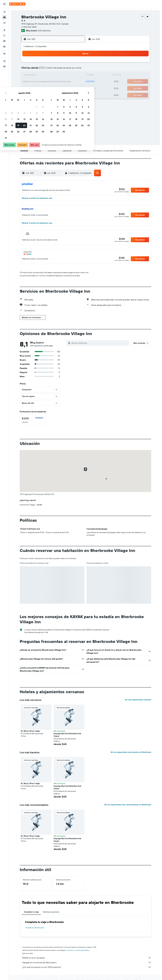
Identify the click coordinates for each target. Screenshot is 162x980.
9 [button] (77, 69)
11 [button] (46, 75)
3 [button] (40, 69)
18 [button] (46, 82)
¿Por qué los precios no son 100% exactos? (87, 967)
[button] (4, 4)
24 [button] (40, 88)
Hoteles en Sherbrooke (35, 928)
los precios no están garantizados (78, 950)
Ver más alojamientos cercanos (138, 700)
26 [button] (52, 88)
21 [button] (64, 82)
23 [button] (77, 82)
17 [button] (40, 82)
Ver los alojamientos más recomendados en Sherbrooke (128, 805)
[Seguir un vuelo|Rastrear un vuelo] (4, 36)
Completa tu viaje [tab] (31, 912)
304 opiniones (44, 31)
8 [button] (71, 69)
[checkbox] (33, 420)
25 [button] (46, 88)
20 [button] (58, 82)
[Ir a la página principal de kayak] (17, 4)
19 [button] (52, 82)
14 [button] (64, 75)
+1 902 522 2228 (29, 27)
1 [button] (70, 63)
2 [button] (77, 63)
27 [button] (58, 88)
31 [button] (40, 94)
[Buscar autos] (4, 23)
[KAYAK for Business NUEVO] (4, 46)
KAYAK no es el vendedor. (87, 958)
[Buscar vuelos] (4, 12)
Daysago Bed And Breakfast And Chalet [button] (67, 735)
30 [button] (77, 88)
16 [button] (77, 75)
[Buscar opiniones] (100, 343)
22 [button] (70, 82)
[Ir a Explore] (4, 30)
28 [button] (64, 88)
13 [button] (58, 75)
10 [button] (40, 75)
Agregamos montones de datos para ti (87, 962)
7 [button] (64, 69)
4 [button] (46, 69)
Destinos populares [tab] (51, 912)
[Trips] (4, 54)
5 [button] (52, 69)
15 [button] (71, 75)
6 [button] (58, 69)
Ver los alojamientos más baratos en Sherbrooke (131, 752)
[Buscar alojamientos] (4, 17)
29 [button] (70, 88)
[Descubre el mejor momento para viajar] (4, 41)
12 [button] (52, 75)
